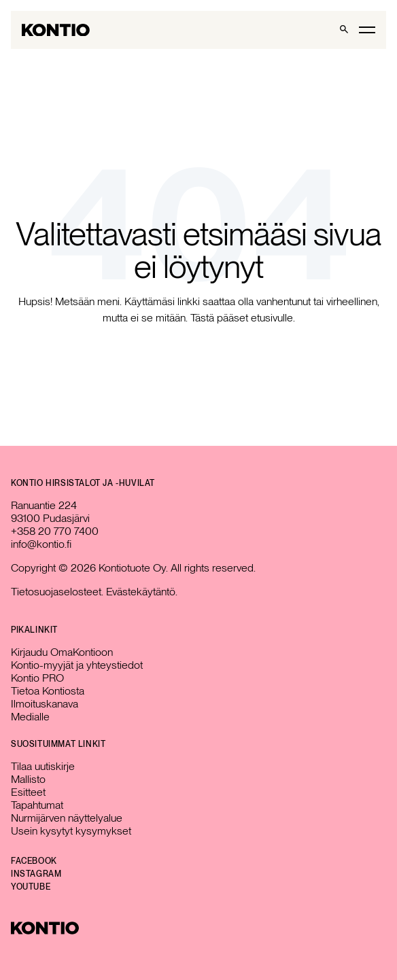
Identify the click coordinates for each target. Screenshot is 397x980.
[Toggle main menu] (367, 30)
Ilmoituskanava (45, 704)
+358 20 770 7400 (55, 531)
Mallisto (28, 779)
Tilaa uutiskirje (43, 766)
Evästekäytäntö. (142, 592)
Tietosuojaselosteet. (57, 592)
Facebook (34, 861)
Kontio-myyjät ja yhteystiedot (77, 665)
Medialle (30, 717)
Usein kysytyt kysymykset (71, 831)
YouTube (31, 887)
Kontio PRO (37, 678)
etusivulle (272, 318)
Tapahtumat (37, 805)
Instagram (36, 874)
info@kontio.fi (41, 544)
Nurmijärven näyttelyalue (67, 818)
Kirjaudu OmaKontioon (62, 652)
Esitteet (28, 792)
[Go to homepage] (56, 30)
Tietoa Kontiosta (48, 691)
